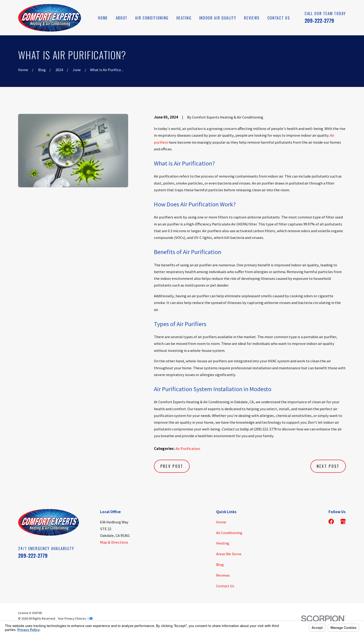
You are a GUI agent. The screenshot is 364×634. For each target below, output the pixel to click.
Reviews (223, 575)
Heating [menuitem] (184, 18)
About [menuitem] (122, 18)
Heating (223, 543)
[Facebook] (331, 521)
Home (221, 522)
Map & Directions (114, 542)
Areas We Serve (229, 554)
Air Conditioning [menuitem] (152, 18)
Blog (220, 565)
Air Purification (188, 449)
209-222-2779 (319, 20)
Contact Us (225, 586)
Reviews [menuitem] (252, 18)
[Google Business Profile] (343, 521)
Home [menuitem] (103, 18)
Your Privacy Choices (75, 618)
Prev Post (172, 466)
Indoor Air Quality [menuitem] (218, 18)
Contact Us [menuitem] (279, 18)
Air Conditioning (229, 533)
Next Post (328, 466)
